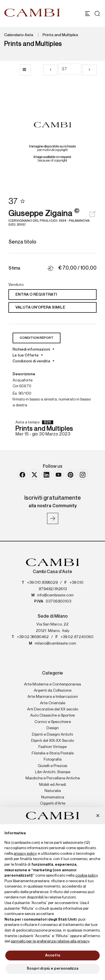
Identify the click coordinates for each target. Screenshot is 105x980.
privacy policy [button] (25, 854)
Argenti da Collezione (53, 691)
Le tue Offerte (26, 355)
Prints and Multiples (60, 35)
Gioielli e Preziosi (53, 766)
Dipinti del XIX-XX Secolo (53, 741)
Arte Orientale (53, 703)
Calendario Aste (19, 35)
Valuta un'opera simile (40, 307)
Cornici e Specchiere (53, 722)
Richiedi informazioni (31, 349)
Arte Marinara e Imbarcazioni (53, 697)
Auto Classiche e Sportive (53, 715)
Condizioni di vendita (31, 361)
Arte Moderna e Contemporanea (53, 684)
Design (53, 728)
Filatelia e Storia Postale (53, 753)
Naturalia (53, 791)
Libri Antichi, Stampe (53, 772)
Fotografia (53, 759)
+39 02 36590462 (33, 637)
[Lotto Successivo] (89, 70)
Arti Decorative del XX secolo (53, 709)
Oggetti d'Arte (53, 803)
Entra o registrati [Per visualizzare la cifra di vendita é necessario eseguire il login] (36, 295)
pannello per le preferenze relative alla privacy (50, 941)
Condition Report (37, 338)
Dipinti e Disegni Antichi (53, 735)
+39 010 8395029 (42, 583)
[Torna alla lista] (25, 70)
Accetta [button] (53, 955)
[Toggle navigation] (88, 14)
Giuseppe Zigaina (53, 218)
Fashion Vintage (53, 747)
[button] (98, 816)
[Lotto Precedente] (50, 70)
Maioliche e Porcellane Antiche (53, 778)
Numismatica (53, 797)
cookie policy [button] (87, 875)
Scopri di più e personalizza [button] (53, 969)
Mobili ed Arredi (53, 785)
